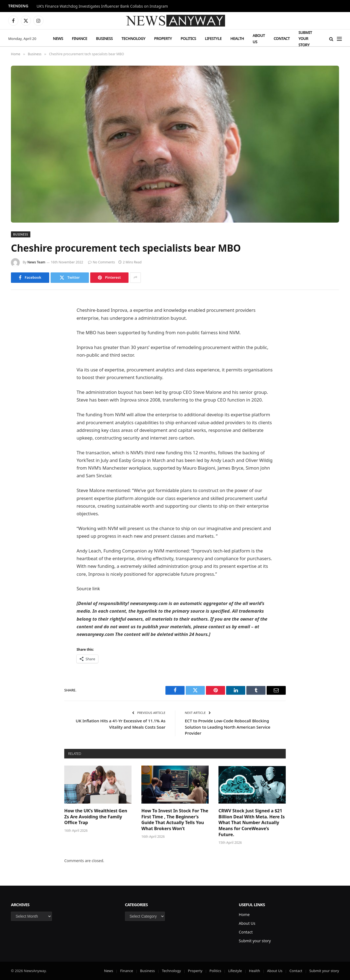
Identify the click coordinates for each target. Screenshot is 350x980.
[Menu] (339, 39)
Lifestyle (213, 38)
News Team (36, 262)
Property (163, 38)
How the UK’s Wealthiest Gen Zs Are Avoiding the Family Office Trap (96, 817)
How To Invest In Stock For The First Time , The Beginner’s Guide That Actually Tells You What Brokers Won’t (175, 820)
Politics (188, 38)
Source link (88, 588)
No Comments (101, 262)
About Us (259, 38)
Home (244, 914)
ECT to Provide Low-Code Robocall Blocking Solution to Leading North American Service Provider (228, 727)
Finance (80, 38)
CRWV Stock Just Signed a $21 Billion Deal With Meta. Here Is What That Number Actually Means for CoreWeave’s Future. (252, 823)
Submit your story (305, 39)
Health (237, 38)
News (58, 38)
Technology (133, 38)
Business (104, 38)
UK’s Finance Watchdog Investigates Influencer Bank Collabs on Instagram (102, 6)
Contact (282, 38)
